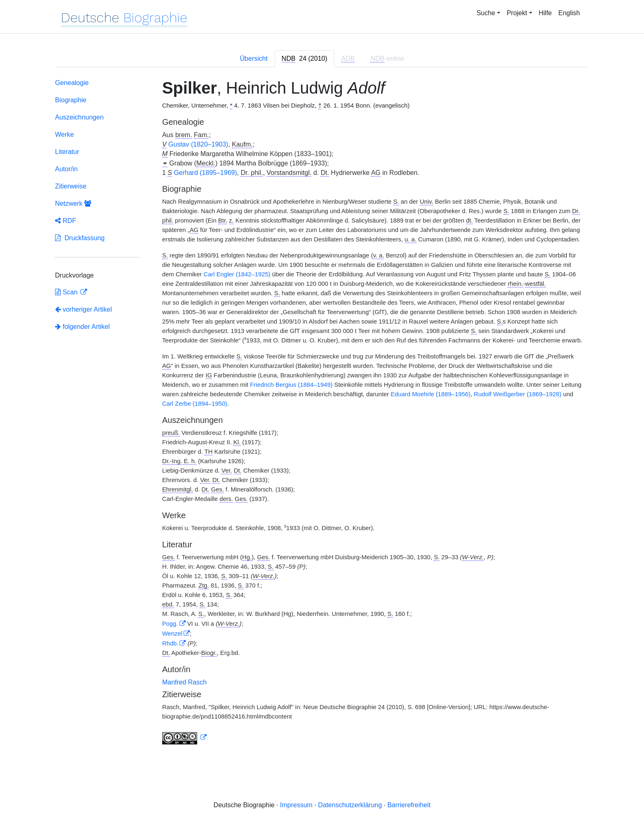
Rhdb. (170, 643)
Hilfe (545, 13)
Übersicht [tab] (254, 59)
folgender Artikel (82, 327)
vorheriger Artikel (84, 309)
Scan (67, 292)
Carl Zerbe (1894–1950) (195, 404)
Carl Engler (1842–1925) (237, 274)
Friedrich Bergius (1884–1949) (291, 385)
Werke (64, 134)
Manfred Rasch (185, 682)
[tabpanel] (322, 413)
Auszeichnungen (79, 117)
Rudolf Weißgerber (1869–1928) (518, 394)
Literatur (67, 152)
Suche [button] (486, 13)
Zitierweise (71, 186)
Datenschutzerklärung (350, 805)
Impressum (296, 805)
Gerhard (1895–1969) (205, 173)
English (569, 13)
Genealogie (72, 83)
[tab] (305, 59)
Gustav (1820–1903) (198, 144)
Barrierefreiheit (409, 805)
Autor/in (66, 169)
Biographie (71, 100)
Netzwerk (73, 203)
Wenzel (172, 634)
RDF (66, 221)
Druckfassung (80, 238)
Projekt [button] (517, 13)
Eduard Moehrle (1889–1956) (430, 394)
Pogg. (170, 624)
